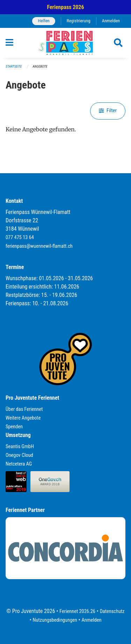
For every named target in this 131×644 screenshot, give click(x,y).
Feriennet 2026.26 (77, 611)
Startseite (14, 66)
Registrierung (79, 21)
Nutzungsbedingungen (55, 620)
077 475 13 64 (20, 237)
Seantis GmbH (20, 447)
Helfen (43, 21)
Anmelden (111, 21)
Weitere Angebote (23, 418)
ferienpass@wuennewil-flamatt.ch (39, 246)
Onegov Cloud (19, 455)
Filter (108, 111)
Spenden (14, 427)
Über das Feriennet (24, 409)
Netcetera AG (19, 464)
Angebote (40, 66)
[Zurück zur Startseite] (65, 43)
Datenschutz (112, 611)
